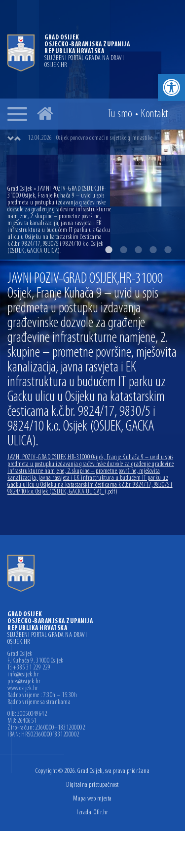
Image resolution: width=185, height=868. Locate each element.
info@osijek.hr (23, 675)
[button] (171, 87)
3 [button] (138, 250)
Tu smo (120, 114)
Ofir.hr (101, 813)
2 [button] (123, 250)
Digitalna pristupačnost (92, 785)
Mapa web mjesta (92, 799)
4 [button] (153, 250)
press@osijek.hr (24, 682)
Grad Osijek (20, 189)
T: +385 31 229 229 (29, 668)
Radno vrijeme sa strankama (39, 702)
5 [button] (168, 250)
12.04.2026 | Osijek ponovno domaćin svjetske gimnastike (90, 138)
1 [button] (109, 250)
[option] (102, 138)
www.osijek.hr (23, 689)
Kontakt (154, 114)
